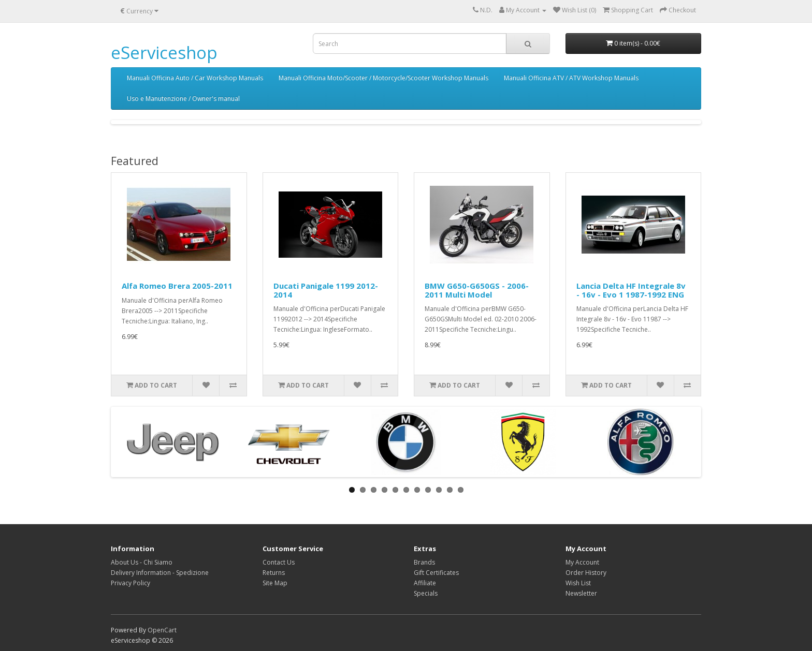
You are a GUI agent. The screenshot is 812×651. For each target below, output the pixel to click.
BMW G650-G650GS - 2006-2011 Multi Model (477, 290)
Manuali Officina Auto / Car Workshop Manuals (195, 78)
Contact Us (279, 562)
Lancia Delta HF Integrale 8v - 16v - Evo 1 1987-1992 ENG (631, 290)
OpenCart (162, 630)
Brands (424, 562)
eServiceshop (164, 53)
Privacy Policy (130, 583)
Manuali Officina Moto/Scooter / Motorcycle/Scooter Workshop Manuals (383, 78)
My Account (582, 562)
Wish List (578, 583)
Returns (274, 573)
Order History (586, 573)
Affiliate (425, 583)
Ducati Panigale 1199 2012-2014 (326, 290)
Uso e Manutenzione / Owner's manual (183, 99)
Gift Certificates (436, 573)
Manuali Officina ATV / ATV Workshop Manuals (571, 78)
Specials (426, 593)
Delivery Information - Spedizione (160, 573)
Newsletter (581, 593)
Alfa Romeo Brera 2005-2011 (177, 286)
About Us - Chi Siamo (142, 562)
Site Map (275, 583)
